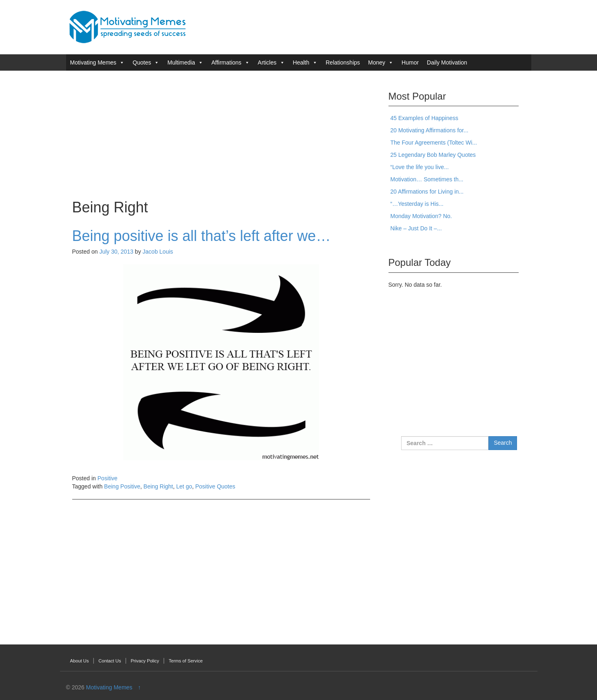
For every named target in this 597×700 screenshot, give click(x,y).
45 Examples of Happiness (425, 118)
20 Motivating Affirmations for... (429, 130)
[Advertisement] (221, 134)
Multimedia (181, 62)
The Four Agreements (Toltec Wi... (434, 143)
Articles (267, 62)
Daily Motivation (447, 62)
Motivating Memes (93, 62)
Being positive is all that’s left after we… (202, 236)
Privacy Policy (145, 661)
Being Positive (122, 486)
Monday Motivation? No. (421, 216)
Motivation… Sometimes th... (427, 179)
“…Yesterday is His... (417, 204)
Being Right (158, 486)
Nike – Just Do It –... (416, 228)
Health (301, 62)
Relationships (343, 62)
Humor (410, 62)
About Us (80, 661)
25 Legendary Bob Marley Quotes (433, 155)
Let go (184, 486)
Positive (108, 478)
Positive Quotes (215, 486)
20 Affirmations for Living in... (427, 192)
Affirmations (226, 62)
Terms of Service (185, 661)
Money (377, 62)
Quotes (142, 62)
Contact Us (110, 661)
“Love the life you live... (420, 167)
